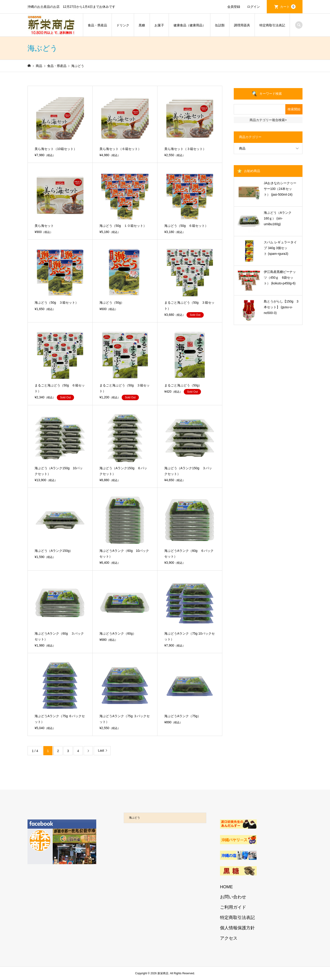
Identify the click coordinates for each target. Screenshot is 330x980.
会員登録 (234, 7)
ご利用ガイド (233, 907)
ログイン (253, 7)
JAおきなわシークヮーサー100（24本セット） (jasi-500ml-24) (280, 189)
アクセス (229, 938)
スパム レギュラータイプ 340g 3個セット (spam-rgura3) (280, 248)
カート (288, 7)
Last (101, 750)
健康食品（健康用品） (190, 25)
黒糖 (142, 25)
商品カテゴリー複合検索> (268, 120)
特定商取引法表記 (272, 25)
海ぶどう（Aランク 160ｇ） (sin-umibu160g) (279, 218)
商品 (242, 148)
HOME (226, 887)
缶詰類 (220, 25)
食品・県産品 (97, 25)
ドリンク (123, 25)
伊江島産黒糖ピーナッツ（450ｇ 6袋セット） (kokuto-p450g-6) (280, 278)
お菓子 (159, 25)
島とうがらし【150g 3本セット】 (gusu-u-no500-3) (281, 307)
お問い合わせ (233, 897)
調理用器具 (242, 25)
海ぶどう (135, 818)
